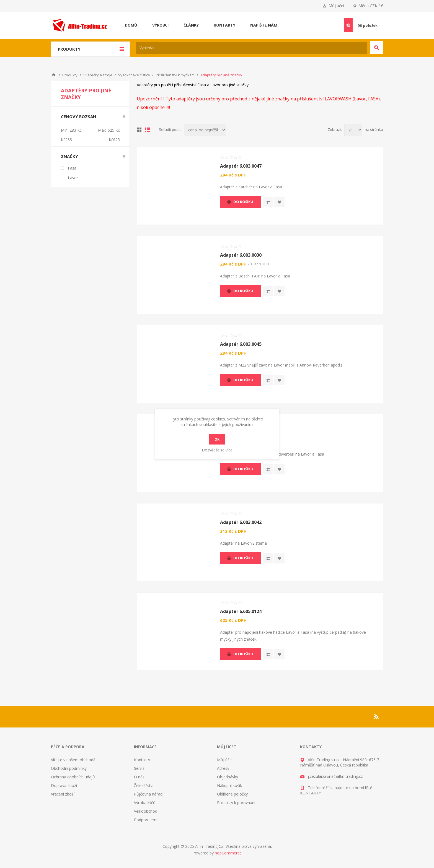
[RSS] (376, 717)
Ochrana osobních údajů (73, 777)
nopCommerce (228, 853)
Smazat (124, 116)
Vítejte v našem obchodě (73, 760)
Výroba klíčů (145, 803)
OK (217, 439)
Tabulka (139, 130)
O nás (139, 777)
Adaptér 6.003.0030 (241, 255)
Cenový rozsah (78, 116)
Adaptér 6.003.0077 (241, 433)
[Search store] (252, 48)
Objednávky (228, 777)
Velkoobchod (146, 811)
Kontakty (142, 760)
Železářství (144, 785)
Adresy (223, 768)
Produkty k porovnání (236, 803)
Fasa (72, 168)
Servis (139, 768)
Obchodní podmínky (69, 768)
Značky (69, 156)
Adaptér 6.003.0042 (241, 522)
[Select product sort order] (205, 130)
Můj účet (337, 6)
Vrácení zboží (63, 794)
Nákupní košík (229, 785)
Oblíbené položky (232, 794)
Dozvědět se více (217, 450)
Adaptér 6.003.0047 (241, 166)
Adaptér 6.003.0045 (241, 344)
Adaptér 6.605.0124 (241, 611)
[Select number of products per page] (353, 130)
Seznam (148, 130)
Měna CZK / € (371, 6)
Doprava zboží (64, 785)
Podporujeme (146, 820)
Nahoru (54, 75)
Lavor (73, 178)
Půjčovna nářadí (149, 794)
